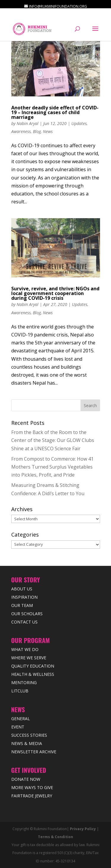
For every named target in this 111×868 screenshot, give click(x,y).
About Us (22, 589)
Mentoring (24, 682)
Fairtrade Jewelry (32, 796)
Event (18, 727)
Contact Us (24, 622)
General (21, 719)
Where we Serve (29, 658)
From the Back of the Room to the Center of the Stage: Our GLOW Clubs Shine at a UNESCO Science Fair (53, 440)
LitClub (20, 691)
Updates (79, 123)
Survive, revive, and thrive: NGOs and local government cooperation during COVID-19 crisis (55, 293)
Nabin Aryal (28, 123)
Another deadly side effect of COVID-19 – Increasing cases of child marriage (55, 112)
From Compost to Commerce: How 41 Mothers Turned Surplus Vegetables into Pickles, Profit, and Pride (52, 467)
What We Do (25, 649)
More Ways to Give (32, 787)
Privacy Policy (83, 829)
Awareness (21, 131)
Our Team (22, 605)
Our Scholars (27, 614)
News (48, 131)
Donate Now (26, 779)
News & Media (27, 743)
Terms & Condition (55, 837)
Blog (37, 131)
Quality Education (33, 666)
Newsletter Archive (34, 752)
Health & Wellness (33, 674)
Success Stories (29, 735)
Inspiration (24, 597)
